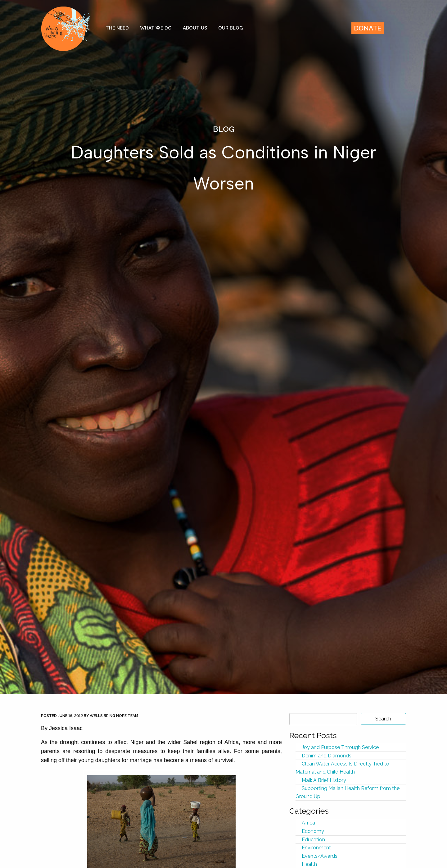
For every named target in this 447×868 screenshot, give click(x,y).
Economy (313, 831)
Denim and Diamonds (327, 756)
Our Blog (230, 28)
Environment (316, 848)
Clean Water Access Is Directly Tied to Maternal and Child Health (342, 768)
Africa (308, 823)
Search (383, 719)
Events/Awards (320, 856)
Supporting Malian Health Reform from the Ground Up (348, 792)
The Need (117, 28)
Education (313, 840)
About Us (195, 28)
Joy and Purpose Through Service (340, 747)
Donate (368, 28)
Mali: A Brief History (324, 780)
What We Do (156, 28)
